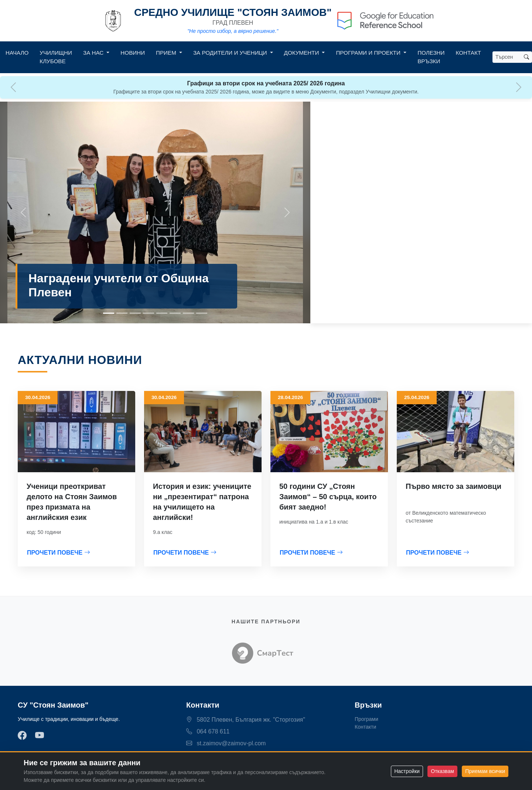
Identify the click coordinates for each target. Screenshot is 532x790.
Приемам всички (485, 771)
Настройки (407, 771)
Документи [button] (302, 53)
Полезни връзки (431, 57)
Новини (133, 53)
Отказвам (442, 771)
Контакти (365, 727)
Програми (366, 719)
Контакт (468, 53)
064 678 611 (208, 731)
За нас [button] (94, 53)
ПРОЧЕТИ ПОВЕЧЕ (59, 553)
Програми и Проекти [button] (369, 53)
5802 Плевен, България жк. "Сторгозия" (246, 720)
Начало (17, 53)
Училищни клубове (56, 57)
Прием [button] (167, 53)
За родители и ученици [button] (231, 53)
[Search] (507, 57)
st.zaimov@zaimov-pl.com (226, 743)
